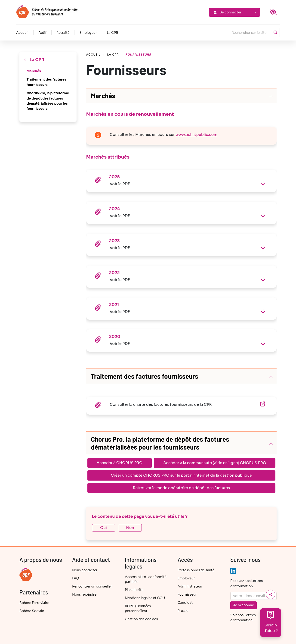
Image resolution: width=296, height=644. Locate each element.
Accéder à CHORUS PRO (120, 463)
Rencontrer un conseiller (92, 586)
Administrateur (190, 586)
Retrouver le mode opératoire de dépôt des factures (181, 488)
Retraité (63, 33)
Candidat (185, 603)
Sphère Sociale (32, 611)
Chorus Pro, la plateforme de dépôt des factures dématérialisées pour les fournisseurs (48, 101)
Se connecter (227, 12)
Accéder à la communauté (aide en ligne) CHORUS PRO (215, 463)
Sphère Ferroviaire (34, 603)
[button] (182, 96)
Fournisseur (187, 594)
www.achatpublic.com (196, 135)
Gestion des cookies (141, 619)
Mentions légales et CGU (145, 598)
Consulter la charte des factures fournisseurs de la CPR (183, 404)
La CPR (113, 33)
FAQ (76, 578)
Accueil (22, 33)
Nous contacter (85, 570)
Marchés (34, 71)
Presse (183, 611)
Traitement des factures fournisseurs (46, 82)
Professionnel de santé (196, 570)
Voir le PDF (120, 184)
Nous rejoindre (84, 594)
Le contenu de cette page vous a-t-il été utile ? (140, 516)
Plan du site (134, 590)
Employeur (88, 33)
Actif (42, 33)
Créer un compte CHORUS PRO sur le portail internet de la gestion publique (181, 475)
